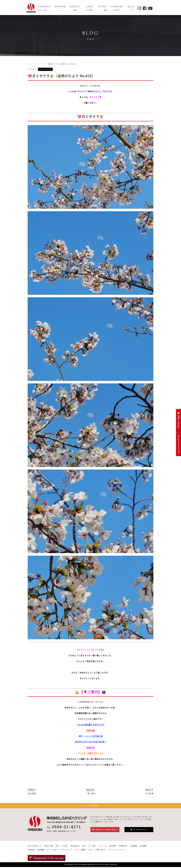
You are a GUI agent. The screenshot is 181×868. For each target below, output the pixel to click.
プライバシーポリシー (117, 851)
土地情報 (133, 847)
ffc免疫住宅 (75, 847)
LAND (89, 9)
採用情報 (41, 851)
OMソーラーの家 (89, 847)
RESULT (75, 9)
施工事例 (113, 847)
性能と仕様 (49, 847)
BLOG (131, 9)
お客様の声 (123, 847)
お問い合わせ (101, 851)
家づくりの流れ (62, 847)
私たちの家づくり (35, 847)
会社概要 (143, 847)
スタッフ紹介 (52, 851)
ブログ (42, 64)
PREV (32, 792)
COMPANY (117, 9)
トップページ (32, 64)
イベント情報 (80, 851)
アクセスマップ (66, 851)
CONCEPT (45, 9)
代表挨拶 (31, 851)
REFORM (60, 9)
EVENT (103, 9)
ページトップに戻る (90, 806)
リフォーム (102, 847)
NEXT (149, 792)
